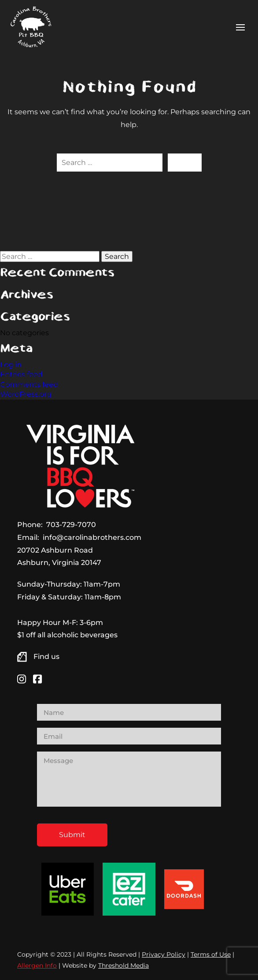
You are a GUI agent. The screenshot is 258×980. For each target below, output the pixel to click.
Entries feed (21, 374)
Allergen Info (37, 965)
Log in (11, 365)
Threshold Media (123, 965)
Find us (46, 656)
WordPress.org (26, 394)
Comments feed (29, 384)
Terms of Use (211, 954)
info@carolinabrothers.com (92, 537)
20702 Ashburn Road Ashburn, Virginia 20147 (59, 557)
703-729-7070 (71, 525)
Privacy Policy (164, 954)
